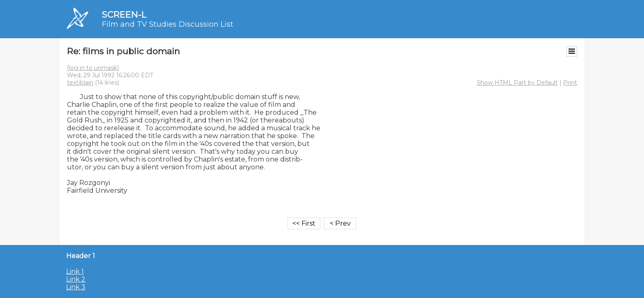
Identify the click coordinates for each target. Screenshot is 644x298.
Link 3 (76, 287)
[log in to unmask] (93, 68)
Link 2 (76, 279)
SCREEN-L (124, 15)
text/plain (80, 83)
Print (570, 83)
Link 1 (75, 271)
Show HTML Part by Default (517, 83)
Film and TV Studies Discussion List (168, 24)
